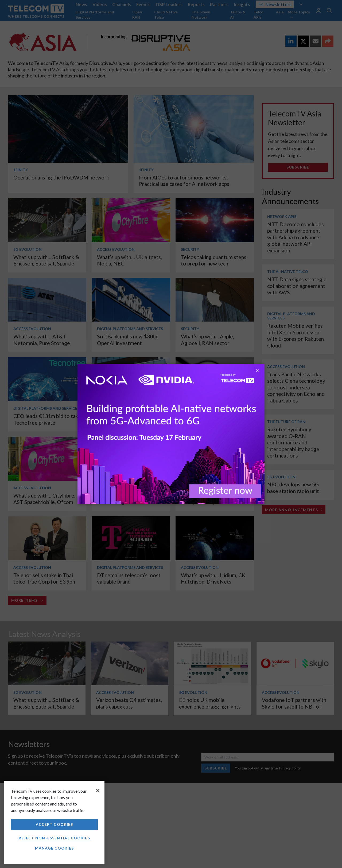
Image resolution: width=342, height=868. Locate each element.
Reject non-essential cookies (54, 838)
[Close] (98, 791)
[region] (54, 822)
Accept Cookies (55, 824)
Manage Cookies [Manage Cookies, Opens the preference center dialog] (55, 848)
